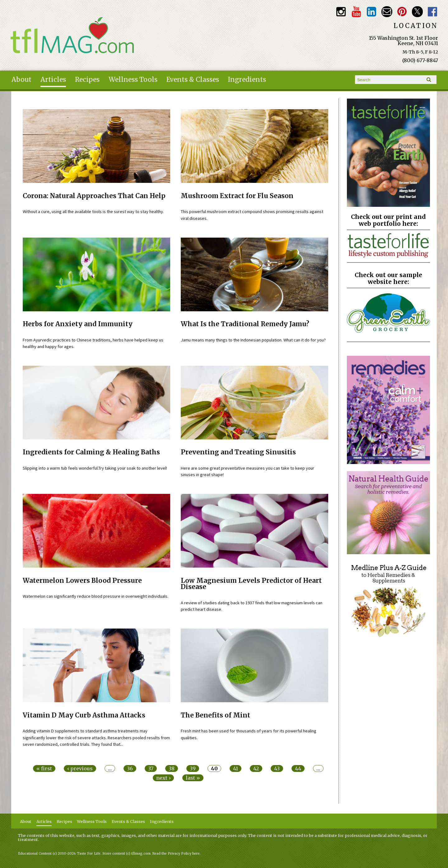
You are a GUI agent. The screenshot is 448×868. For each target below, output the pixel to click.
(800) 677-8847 (420, 60)
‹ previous (80, 768)
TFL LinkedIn (371, 12)
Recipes (87, 80)
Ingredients (247, 80)
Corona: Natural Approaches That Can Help (94, 196)
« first (44, 768)
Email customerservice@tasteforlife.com (387, 12)
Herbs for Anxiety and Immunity (78, 324)
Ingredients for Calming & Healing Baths (91, 452)
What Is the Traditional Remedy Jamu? (245, 324)
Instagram (341, 12)
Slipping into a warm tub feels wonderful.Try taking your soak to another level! (95, 468)
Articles (53, 80)
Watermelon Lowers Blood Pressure (82, 581)
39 (193, 768)
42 (256, 768)
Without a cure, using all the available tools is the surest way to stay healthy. (93, 211)
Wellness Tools (133, 80)
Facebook (433, 12)
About (21, 80)
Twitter (417, 12)
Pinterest (402, 12)
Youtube (356, 12)
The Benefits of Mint (215, 715)
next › (163, 778)
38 (172, 768)
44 (298, 768)
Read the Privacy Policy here (176, 854)
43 (277, 768)
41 (236, 768)
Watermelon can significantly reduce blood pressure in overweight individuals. (96, 596)
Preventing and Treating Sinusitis (238, 452)
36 (130, 768)
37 (151, 768)
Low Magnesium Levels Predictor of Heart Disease (251, 584)
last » (193, 778)
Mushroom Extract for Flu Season (237, 196)
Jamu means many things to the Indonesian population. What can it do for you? (253, 340)
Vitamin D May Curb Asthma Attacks (84, 715)
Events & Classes (193, 80)
